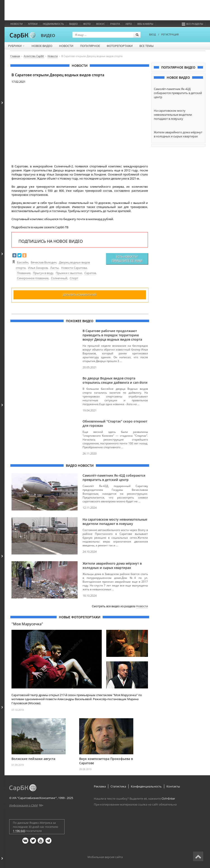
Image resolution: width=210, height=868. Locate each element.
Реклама (100, 786)
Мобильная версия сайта (105, 857)
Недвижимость (53, 24)
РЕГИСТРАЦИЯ (170, 34)
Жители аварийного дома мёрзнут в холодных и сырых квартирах (112, 566)
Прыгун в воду (43, 273)
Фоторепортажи (120, 46)
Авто (129, 24)
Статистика (118, 786)
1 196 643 (19, 831)
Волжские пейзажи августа (33, 759)
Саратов (90, 273)
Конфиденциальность (146, 786)
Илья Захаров (38, 268)
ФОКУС (100, 24)
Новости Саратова (74, 268)
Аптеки (33, 24)
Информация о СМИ (24, 805)
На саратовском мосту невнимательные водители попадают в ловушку (115, 522)
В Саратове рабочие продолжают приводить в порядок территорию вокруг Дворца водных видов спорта (112, 335)
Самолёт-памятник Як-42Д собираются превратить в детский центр (114, 478)
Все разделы (192, 24)
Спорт (74, 278)
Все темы (147, 46)
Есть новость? (127, 259)
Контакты (173, 786)
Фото (87, 24)
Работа (115, 24)
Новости (16, 24)
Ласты (54, 268)
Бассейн (23, 262)
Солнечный (59, 278)
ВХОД (152, 34)
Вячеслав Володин (44, 262)
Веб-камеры (145, 24)
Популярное (90, 46)
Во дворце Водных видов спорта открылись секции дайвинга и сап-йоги (115, 380)
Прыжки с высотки (69, 273)
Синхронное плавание (33, 278)
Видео (74, 24)
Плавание (24, 273)
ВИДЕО (48, 35)
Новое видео (42, 46)
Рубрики (17, 46)
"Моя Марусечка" (27, 624)
